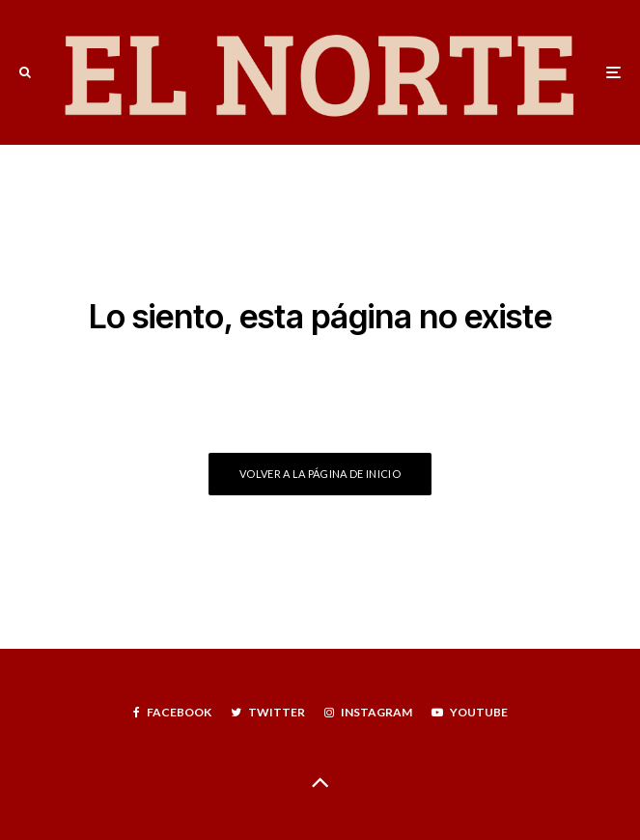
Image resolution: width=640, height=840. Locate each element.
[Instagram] (368, 713)
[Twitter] (268, 713)
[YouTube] (470, 713)
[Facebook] (172, 713)
